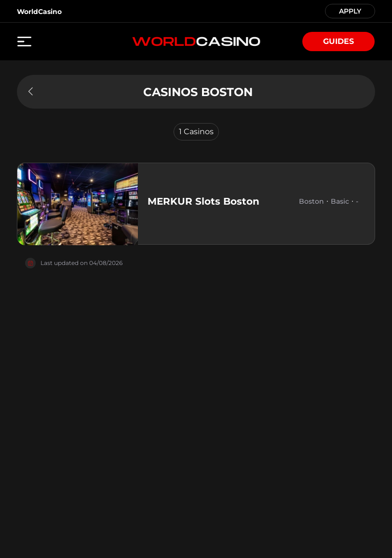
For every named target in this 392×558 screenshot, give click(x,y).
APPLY (350, 10)
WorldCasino (39, 12)
